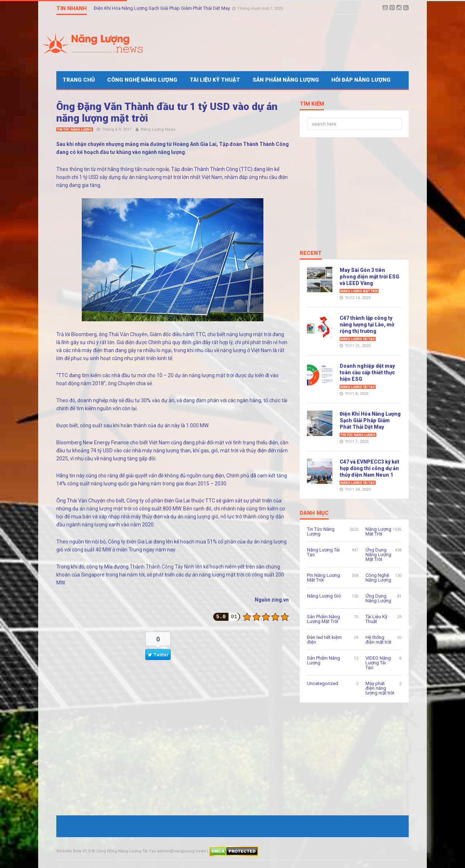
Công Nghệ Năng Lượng (142, 80)
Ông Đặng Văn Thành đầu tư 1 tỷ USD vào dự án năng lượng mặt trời (167, 112)
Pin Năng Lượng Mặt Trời (324, 578)
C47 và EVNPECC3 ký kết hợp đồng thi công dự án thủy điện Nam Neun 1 (369, 468)
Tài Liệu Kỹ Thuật (215, 80)
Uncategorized (323, 683)
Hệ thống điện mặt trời (378, 640)
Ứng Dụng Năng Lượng (378, 598)
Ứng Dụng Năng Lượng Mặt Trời (378, 555)
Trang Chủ (79, 80)
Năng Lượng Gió (324, 596)
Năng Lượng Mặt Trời (359, 291)
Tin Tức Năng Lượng (75, 130)
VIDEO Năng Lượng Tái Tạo (378, 663)
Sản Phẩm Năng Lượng (286, 80)
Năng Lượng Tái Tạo (358, 339)
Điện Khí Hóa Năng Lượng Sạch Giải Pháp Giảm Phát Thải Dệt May (162, 8)
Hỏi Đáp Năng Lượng (361, 80)
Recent (311, 253)
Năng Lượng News (158, 129)
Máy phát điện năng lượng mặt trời (380, 688)
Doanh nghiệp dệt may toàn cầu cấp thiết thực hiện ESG (367, 372)
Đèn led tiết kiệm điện (324, 640)
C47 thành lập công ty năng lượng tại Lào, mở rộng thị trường (367, 325)
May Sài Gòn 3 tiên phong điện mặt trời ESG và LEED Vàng (369, 277)
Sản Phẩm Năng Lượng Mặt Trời (324, 619)
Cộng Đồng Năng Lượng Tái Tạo (126, 851)
